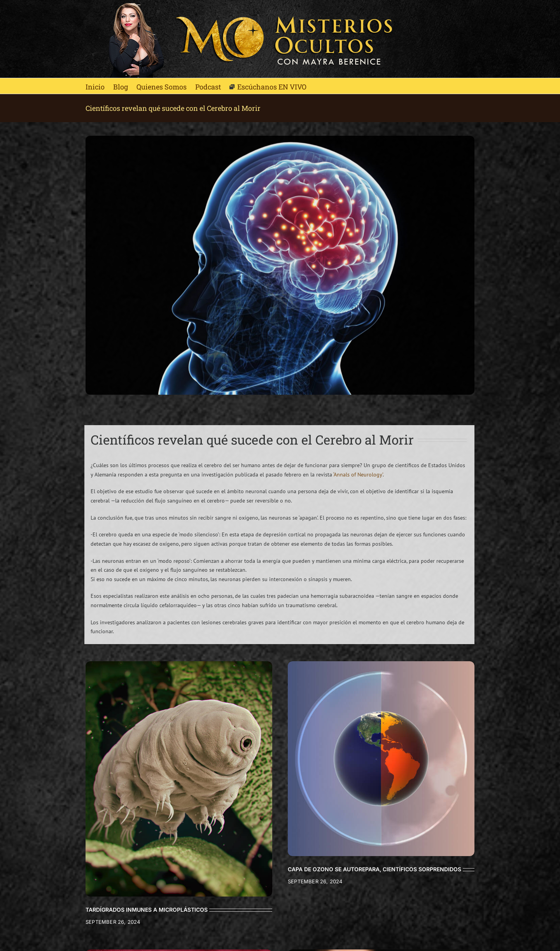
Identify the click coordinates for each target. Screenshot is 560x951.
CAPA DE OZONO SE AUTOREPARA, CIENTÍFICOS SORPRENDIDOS (374, 869)
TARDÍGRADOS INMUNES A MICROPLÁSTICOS (147, 910)
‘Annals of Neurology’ (358, 475)
